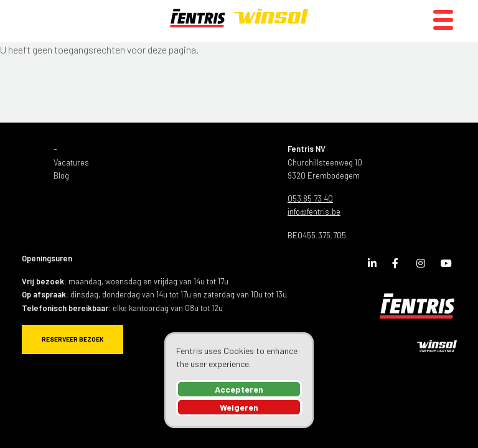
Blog (61, 175)
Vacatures (71, 162)
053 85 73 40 (310, 198)
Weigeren (239, 407)
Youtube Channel (448, 266)
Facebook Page (400, 266)
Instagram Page (424, 266)
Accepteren (239, 389)
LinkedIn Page (375, 266)
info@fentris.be (314, 212)
